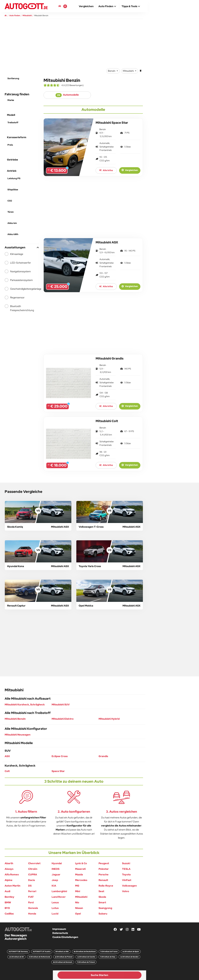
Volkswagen (129, 886)
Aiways (9, 869)
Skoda (102, 897)
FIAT (31, 897)
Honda (32, 914)
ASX (7, 756)
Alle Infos (106, 170)
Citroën (33, 869)
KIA (54, 886)
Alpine (9, 880)
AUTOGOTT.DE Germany (18, 952)
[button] (108, 7)
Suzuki (126, 863)
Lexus (55, 902)
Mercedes (81, 880)
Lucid (55, 914)
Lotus (55, 908)
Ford (31, 902)
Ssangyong (105, 908)
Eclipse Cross (60, 756)
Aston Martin (13, 886)
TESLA (126, 869)
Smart (102, 902)
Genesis (33, 908)
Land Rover (59, 897)
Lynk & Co (81, 863)
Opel (78, 914)
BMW (8, 902)
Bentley (9, 897)
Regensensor (15, 297)
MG (77, 886)
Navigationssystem (18, 271)
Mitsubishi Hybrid (109, 719)
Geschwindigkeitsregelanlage (22, 289)
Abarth (9, 863)
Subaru (103, 914)
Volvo (126, 891)
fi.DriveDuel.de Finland (86, 962)
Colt (7, 771)
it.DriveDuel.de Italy (108, 957)
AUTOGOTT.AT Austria (42, 952)
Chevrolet (34, 863)
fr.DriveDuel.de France (109, 952)
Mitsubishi (81, 897)
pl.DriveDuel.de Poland (64, 957)
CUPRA (33, 875)
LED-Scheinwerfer (18, 263)
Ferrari (32, 891)
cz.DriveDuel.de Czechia (86, 957)
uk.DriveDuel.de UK (16, 957)
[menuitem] (86, 6)
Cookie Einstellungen (65, 937)
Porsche (104, 875)
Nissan (79, 908)
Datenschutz (60, 933)
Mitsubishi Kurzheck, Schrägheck (25, 705)
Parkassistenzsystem (19, 280)
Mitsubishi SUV (61, 705)
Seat (101, 891)
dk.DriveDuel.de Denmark (63, 962)
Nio (77, 902)
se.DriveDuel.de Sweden (129, 957)
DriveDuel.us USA (62, 952)
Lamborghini (59, 891)
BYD (7, 908)
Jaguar (56, 875)
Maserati (80, 869)
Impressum (59, 929)
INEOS (56, 869)
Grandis (103, 756)
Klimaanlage (14, 254)
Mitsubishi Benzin (15, 719)
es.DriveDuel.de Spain (131, 952)
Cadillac (9, 914)
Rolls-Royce (106, 886)
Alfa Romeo (12, 875)
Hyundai (57, 863)
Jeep (55, 880)
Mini (78, 891)
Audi (7, 891)
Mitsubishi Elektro (63, 719)
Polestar (104, 869)
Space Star (58, 771)
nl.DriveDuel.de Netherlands (39, 957)
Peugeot (104, 863)
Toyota (126, 875)
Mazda (79, 875)
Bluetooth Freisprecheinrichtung (19, 308)
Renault (103, 880)
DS (30, 886)
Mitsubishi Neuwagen (18, 735)
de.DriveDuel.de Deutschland (85, 952)
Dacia (31, 880)
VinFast (127, 880)
